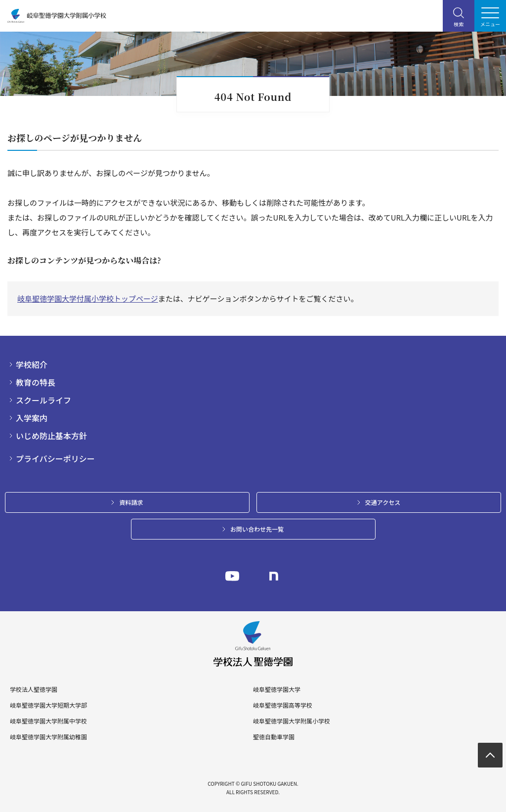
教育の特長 (36, 382)
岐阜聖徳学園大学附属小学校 (292, 721)
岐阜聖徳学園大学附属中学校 (48, 721)
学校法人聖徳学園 (34, 689)
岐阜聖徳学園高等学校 (283, 705)
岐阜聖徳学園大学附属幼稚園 (48, 737)
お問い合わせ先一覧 (257, 529)
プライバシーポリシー (55, 458)
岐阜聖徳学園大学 (277, 689)
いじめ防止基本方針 (51, 436)
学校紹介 (32, 364)
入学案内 (32, 418)
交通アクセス (383, 502)
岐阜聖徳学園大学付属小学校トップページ (88, 298)
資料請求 (131, 502)
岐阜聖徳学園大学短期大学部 (48, 705)
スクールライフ (43, 400)
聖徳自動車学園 (274, 737)
